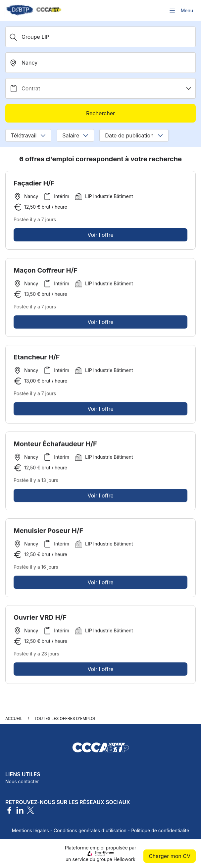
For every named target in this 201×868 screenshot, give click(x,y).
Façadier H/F (34, 183)
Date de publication (134, 135)
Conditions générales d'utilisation (90, 830)
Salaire (75, 135)
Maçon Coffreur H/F (46, 272)
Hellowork (125, 859)
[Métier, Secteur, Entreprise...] (100, 37)
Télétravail (28, 135)
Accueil (14, 718)
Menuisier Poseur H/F (48, 533)
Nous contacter (22, 781)
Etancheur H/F (37, 359)
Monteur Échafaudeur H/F (55, 446)
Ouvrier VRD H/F (40, 619)
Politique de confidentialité (160, 830)
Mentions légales (30, 830)
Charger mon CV (170, 856)
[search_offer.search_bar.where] (100, 63)
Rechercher (100, 113)
